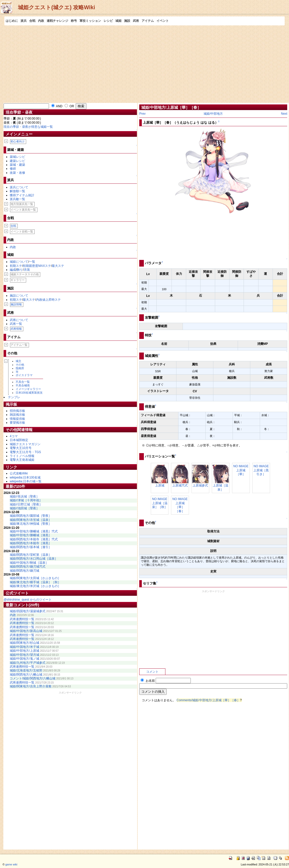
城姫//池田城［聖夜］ (24, 508)
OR (69, 106)
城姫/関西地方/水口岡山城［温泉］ (34, 559)
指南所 (20, 368)
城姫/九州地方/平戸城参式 (28, 663)
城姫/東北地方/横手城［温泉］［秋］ (35, 582)
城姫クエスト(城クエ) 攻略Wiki (57, 7)
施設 (127, 21)
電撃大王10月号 (21, 448)
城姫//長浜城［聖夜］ (24, 496)
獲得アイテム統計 (22, 195)
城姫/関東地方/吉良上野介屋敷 (31, 686)
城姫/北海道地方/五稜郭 (26, 670)
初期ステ (16, 266)
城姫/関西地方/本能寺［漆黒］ (31, 543)
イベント (163, 21)
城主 (18, 361)
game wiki (11, 864)
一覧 (32, 262)
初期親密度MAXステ (37, 266)
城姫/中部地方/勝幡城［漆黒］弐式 (34, 531)
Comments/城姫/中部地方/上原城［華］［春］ (208, 700)
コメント (152, 672)
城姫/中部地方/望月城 (24, 655)
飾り (20, 270)
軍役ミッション (90, 21)
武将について (19, 320)
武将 (136, 21)
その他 (20, 365)
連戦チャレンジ (57, 21)
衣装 (27, 270)
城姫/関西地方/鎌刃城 (24, 571)
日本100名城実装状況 (29, 393)
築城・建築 (17, 165)
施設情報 (16, 304)
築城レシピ (17, 157)
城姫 (118, 21)
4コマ (14, 436)
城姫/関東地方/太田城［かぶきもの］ (35, 578)
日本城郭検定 (19, 440)
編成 (13, 270)
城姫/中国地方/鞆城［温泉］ (29, 563)
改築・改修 (17, 173)
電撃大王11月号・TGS (25, 452)
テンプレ (14, 397)
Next (284, 114)
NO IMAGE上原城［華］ (241, 470)
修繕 (13, 169)
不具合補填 (23, 385)
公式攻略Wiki (19, 473)
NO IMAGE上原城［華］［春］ (180, 505)
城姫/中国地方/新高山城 (26, 631)
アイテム (148, 21)
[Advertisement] (144, 64)
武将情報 (16, 329)
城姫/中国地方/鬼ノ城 (24, 659)
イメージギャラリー (28, 389)
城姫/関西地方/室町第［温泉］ (31, 555)
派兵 (24, 21)
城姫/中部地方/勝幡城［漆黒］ (31, 535)
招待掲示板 (17, 411)
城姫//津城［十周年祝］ (26, 500)
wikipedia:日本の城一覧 (26, 481)
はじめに (12, 21)
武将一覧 (16, 324)
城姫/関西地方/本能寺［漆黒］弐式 (34, 539)
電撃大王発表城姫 (22, 460)
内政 (41, 21)
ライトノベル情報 (22, 456)
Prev (142, 114)
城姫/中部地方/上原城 (24, 651)
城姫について (19, 262)
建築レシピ (17, 161)
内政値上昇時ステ (48, 300)
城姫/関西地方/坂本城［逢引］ (31, 547)
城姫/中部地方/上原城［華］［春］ (171, 108)
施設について (19, 296)
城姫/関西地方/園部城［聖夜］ (31, 516)
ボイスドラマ (24, 375)
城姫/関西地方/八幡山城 (26, 675)
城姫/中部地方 (213, 114)
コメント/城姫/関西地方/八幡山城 (33, 678)
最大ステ (58, 266)
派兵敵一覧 (17, 199)
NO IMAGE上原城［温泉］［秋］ (160, 503)
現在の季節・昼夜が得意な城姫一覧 (28, 127)
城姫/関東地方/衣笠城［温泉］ (31, 520)
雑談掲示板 (17, 415)
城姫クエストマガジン (25, 444)
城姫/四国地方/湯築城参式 (28, 611)
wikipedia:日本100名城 (25, 477)
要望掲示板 (17, 423)
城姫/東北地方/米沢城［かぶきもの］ (35, 586)
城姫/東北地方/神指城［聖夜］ (31, 524)
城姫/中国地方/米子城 (24, 647)
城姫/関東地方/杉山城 (24, 643)
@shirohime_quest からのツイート (28, 600)
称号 (74, 21)
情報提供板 (17, 419)
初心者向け (18, 141)
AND (57, 106)
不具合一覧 (23, 382)
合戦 (32, 21)
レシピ (108, 21)
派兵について (19, 187)
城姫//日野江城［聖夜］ (26, 504)
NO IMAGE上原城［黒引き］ (261, 470)
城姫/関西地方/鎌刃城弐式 (28, 567)
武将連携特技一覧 (22, 619)
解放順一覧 (17, 191)
